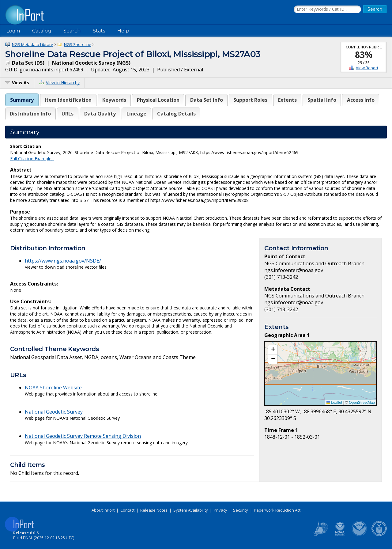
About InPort (103, 510)
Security (241, 510)
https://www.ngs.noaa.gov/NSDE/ (63, 261)
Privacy (221, 510)
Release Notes (154, 510)
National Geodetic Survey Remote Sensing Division (83, 436)
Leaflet (334, 403)
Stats (99, 31)
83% (364, 55)
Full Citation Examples (32, 159)
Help (123, 31)
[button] (273, 350)
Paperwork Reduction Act (277, 510)
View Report (367, 68)
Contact (127, 510)
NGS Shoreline (78, 44)
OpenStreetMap (362, 403)
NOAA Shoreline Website (53, 388)
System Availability (191, 510)
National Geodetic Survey (54, 412)
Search (72, 31)
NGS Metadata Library (32, 44)
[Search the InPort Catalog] (327, 9)
